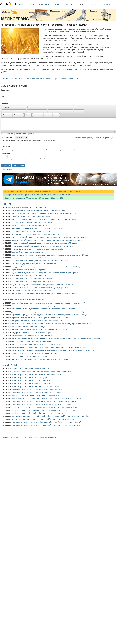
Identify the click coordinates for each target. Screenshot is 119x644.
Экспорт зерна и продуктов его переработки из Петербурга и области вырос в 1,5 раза (44, 213)
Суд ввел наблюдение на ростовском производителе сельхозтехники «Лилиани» (42, 285)
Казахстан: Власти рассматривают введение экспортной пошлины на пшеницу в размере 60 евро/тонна (51, 324)
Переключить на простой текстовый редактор (18, 134)
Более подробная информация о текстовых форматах (91, 138)
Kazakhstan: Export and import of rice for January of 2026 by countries (37, 413)
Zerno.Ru (6, 437)
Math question (8, 153)
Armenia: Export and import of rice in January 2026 (30, 378)
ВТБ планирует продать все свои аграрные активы (31, 231)
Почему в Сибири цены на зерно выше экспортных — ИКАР (34, 353)
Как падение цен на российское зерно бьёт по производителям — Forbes (39, 330)
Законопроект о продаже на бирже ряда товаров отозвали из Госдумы (38, 210)
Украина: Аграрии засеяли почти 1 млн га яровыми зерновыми (35, 234)
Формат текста (9, 137)
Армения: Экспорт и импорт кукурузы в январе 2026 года (33, 282)
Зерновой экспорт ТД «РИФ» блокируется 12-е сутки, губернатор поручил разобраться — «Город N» (50, 315)
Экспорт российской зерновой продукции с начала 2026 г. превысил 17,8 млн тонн (45, 243)
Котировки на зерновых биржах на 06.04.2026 (29, 276)
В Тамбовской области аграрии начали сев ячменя (31, 216)
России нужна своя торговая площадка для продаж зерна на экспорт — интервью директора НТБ (49, 347)
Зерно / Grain (74, 79)
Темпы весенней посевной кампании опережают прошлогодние (37, 228)
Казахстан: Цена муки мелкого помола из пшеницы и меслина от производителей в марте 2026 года (50, 255)
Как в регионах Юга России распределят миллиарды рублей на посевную (40, 359)
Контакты (106, 4)
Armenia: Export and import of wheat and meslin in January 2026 (35, 387)
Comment (5, 103)
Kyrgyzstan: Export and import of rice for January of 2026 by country (36, 392)
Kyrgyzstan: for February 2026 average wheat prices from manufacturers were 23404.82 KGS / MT (47, 425)
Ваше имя (5, 90)
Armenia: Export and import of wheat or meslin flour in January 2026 (36, 375)
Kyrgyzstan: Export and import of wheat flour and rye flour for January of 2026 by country (44, 401)
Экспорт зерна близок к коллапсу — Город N (28, 327)
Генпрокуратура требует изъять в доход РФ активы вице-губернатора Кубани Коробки (44, 293)
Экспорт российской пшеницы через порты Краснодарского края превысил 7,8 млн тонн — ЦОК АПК (50, 237)
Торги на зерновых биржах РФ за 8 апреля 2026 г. (30, 225)
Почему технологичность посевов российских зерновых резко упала (37, 306)
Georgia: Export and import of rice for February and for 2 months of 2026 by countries (42, 419)
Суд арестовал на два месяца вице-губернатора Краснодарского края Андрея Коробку (45, 273)
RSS (94, 4)
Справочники (46, 4)
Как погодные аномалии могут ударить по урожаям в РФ (33, 336)
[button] (6, 107)
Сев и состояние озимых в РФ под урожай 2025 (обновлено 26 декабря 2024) (33, 198)
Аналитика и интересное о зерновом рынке (23, 299)
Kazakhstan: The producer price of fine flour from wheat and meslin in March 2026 (41, 372)
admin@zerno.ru (51, 437)
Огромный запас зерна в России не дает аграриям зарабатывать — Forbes (40, 318)
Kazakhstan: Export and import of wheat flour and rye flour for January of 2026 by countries (45, 410)
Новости (23, 4)
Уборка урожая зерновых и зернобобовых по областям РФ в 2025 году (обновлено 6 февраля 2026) (42, 191)
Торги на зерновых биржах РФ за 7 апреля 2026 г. (30, 270)
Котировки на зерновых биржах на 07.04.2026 (29, 258)
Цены (34, 4)
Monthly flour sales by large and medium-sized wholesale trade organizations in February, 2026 (46, 398)
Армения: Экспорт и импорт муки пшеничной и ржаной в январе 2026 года (40, 261)
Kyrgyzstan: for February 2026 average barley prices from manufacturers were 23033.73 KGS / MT (47, 422)
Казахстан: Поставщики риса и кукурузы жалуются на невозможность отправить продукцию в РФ (48, 303)
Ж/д (82, 4)
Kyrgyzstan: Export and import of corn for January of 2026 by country (36, 390)
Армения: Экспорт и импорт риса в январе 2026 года (32, 279)
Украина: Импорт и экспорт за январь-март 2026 (30, 252)
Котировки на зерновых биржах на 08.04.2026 (29, 207)
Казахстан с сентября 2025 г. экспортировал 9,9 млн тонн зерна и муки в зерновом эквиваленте (48, 240)
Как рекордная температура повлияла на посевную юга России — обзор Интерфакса (44, 309)
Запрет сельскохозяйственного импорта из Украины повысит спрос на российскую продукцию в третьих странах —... (56, 350)
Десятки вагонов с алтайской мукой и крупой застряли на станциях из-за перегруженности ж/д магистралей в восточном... (58, 312)
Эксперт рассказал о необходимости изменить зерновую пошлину (37, 345)
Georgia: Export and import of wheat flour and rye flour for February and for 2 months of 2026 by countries (50, 416)
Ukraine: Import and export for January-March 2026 (30, 369)
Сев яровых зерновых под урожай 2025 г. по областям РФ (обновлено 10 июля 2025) (36, 195)
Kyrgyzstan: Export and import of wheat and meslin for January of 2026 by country (41, 404)
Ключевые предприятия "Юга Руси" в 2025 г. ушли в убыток (34, 264)
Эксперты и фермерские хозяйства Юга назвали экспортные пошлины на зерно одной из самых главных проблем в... (56, 338)
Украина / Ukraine (60, 79)
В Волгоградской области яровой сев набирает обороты (33, 222)
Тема (3, 97)
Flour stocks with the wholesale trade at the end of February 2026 (35, 395)
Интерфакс (91, 31)
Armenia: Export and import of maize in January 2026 (31, 381)
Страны (60, 4)
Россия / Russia (16, 79)
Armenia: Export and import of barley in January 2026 (31, 384)
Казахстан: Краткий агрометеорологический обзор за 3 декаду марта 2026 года (42, 288)
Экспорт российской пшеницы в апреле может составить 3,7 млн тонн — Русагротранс (45, 219)
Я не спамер (7, 170)
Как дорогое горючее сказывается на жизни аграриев (32, 333)
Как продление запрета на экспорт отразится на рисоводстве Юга (37, 321)
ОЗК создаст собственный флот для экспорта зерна (31, 341)
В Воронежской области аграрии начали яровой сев (31, 291)
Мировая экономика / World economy (38, 79)
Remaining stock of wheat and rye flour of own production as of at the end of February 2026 (45, 407)
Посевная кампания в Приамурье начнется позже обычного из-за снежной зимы (42, 246)
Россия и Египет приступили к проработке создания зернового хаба (37, 249)
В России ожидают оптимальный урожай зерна (29, 356)
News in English (10, 365)
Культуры (73, 4)
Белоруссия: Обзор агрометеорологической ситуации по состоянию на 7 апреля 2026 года (46, 267)
